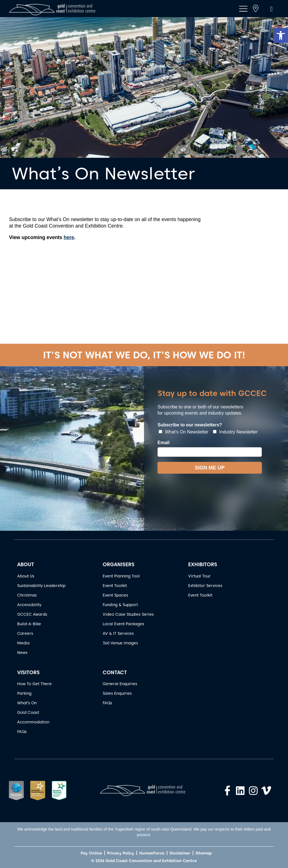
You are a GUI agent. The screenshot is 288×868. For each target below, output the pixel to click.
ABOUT (26, 564)
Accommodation (33, 722)
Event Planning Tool (121, 576)
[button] (281, 35)
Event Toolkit (115, 586)
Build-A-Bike (29, 624)
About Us (26, 576)
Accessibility (29, 605)
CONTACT (115, 672)
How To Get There (34, 684)
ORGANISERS (119, 564)
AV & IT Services (118, 633)
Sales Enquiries (117, 693)
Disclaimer (180, 853)
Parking (24, 693)
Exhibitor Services (205, 586)
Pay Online (91, 853)
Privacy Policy (121, 853)
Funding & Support (120, 605)
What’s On (27, 703)
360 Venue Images (120, 643)
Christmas (27, 595)
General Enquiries (120, 684)
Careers (25, 633)
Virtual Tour (199, 576)
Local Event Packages (123, 624)
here (69, 237)
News (22, 653)
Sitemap (204, 853)
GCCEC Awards (32, 614)
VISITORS (28, 672)
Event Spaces (115, 595)
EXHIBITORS (203, 564)
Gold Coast (28, 712)
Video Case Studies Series (128, 614)
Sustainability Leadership (41, 586)
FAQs (22, 732)
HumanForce (152, 853)
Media (23, 643)
